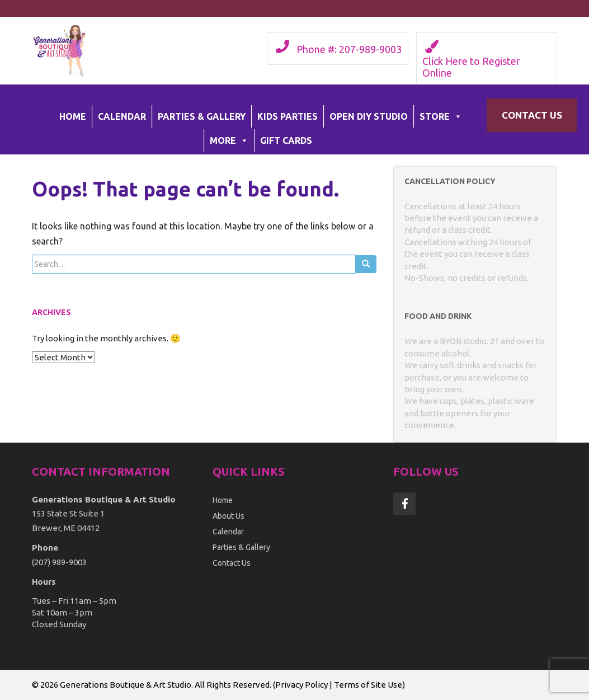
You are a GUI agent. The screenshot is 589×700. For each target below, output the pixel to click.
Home (73, 116)
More (229, 140)
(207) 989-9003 (59, 562)
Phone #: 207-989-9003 (349, 49)
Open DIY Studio (369, 116)
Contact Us (532, 115)
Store (441, 116)
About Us (228, 516)
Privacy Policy (301, 685)
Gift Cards (286, 140)
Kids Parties (288, 116)
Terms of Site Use (368, 685)
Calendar (122, 116)
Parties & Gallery (202, 116)
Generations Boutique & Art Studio (126, 685)
